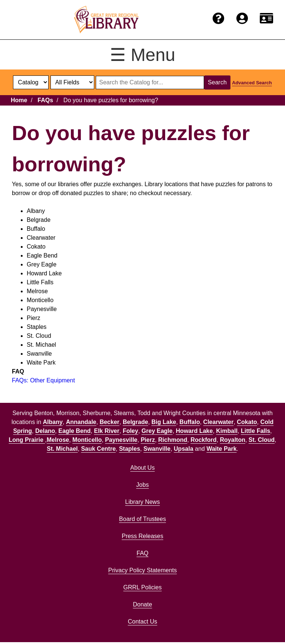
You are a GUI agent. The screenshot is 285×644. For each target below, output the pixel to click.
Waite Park (221, 449)
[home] (107, 20)
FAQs (45, 100)
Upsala (183, 449)
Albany (53, 422)
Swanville (157, 449)
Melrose (58, 440)
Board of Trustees (142, 519)
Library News (142, 502)
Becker (109, 422)
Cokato (247, 422)
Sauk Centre (98, 449)
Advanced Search (252, 83)
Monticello (87, 440)
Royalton (233, 440)
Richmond (173, 440)
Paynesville (121, 440)
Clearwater (219, 422)
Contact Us (142, 622)
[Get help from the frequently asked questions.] (219, 19)
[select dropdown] (31, 82)
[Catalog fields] (72, 82)
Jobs (142, 485)
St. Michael (62, 449)
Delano (45, 431)
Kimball (227, 431)
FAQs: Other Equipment (43, 380)
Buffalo (190, 422)
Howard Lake (194, 431)
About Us (142, 468)
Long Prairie (27, 440)
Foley (131, 431)
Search (217, 82)
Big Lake (164, 422)
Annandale (81, 422)
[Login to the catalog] (242, 19)
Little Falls (255, 431)
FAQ (142, 553)
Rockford (203, 440)
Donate (142, 604)
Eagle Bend (74, 431)
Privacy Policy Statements (143, 570)
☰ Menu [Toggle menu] (142, 55)
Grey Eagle (157, 431)
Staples (130, 449)
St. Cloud (262, 440)
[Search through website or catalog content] (150, 82)
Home (19, 100)
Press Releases (142, 536)
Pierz (148, 440)
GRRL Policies (142, 587)
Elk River (107, 431)
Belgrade (135, 422)
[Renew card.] (266, 19)
